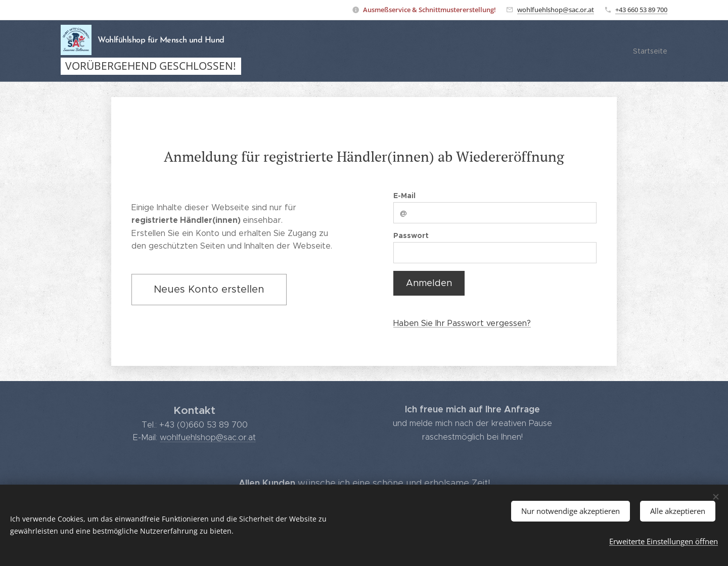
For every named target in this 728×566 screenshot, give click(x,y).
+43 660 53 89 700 (641, 10)
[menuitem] (649, 51)
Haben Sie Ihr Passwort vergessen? (462, 323)
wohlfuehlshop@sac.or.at (556, 10)
